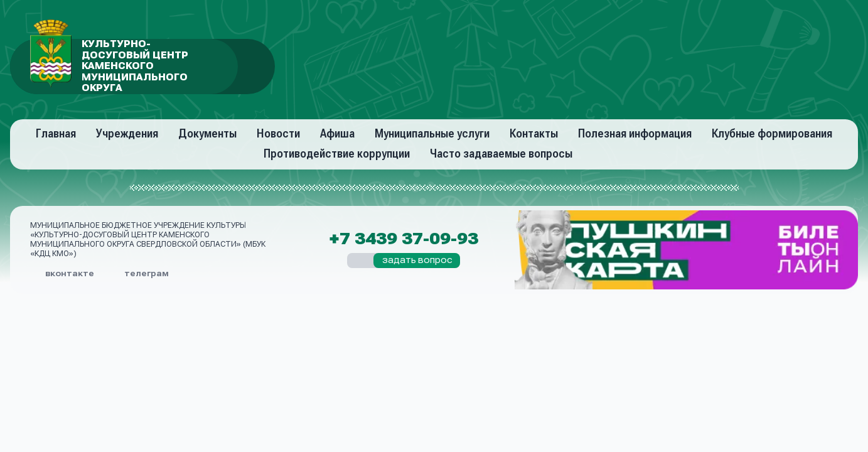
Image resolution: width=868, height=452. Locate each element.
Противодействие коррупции (337, 153)
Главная (56, 133)
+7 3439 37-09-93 (404, 239)
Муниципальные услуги (432, 133)
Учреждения (127, 133)
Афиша (337, 133)
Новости (278, 133)
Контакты (534, 133)
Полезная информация (635, 133)
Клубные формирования (772, 133)
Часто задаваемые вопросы (501, 153)
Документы (207, 133)
